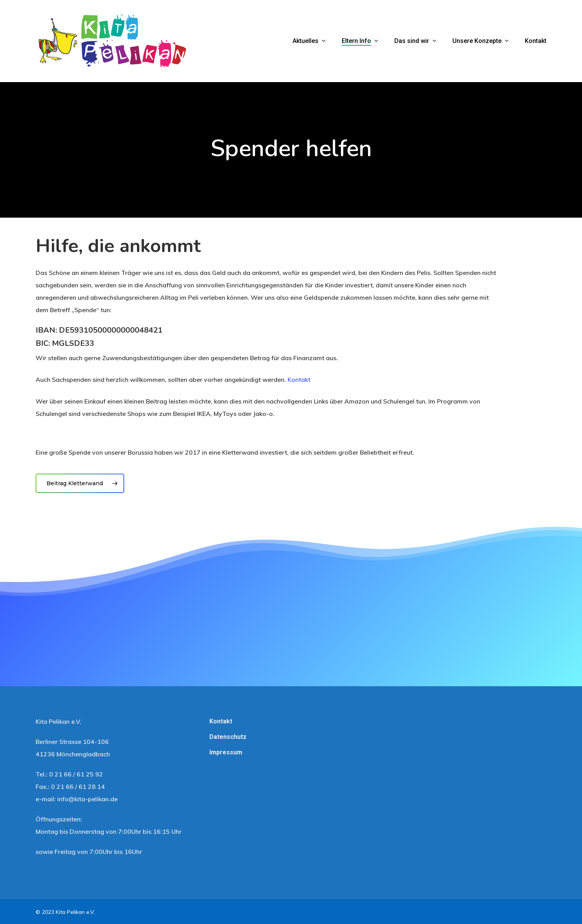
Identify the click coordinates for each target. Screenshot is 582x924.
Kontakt (299, 380)
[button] (80, 483)
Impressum (226, 752)
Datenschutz (228, 737)
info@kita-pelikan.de (87, 799)
